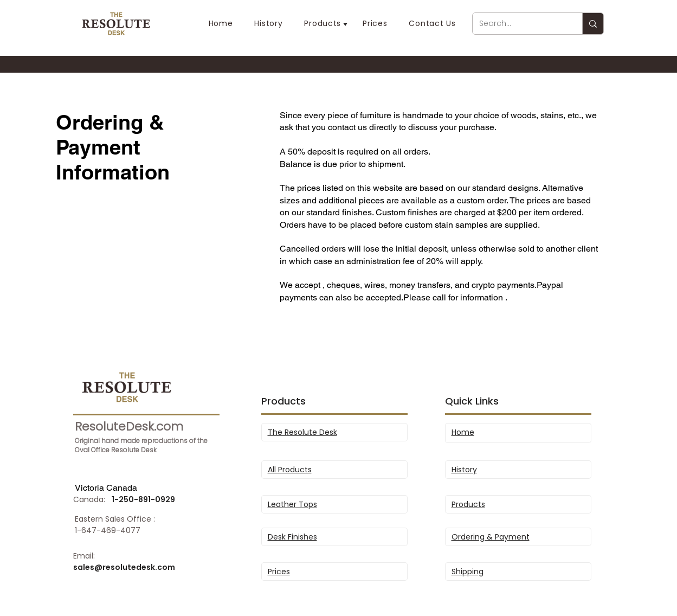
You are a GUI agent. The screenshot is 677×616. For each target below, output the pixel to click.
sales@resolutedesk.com (124, 567)
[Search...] (519, 24)
